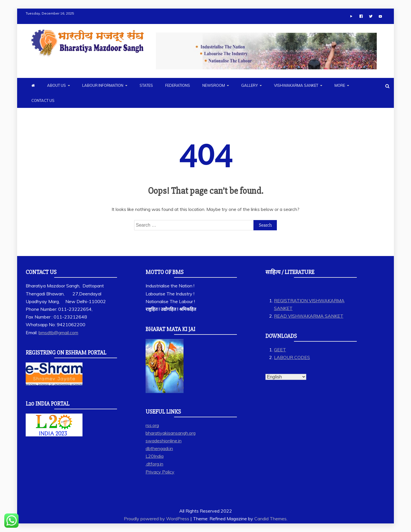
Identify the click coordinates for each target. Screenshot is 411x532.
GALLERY (249, 85)
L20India (155, 456)
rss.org (152, 425)
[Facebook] (361, 16)
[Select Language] (286, 377)
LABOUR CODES (292, 357)
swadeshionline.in (164, 441)
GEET (280, 350)
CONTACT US (43, 100)
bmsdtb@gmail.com (58, 332)
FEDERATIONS (178, 85)
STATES (146, 85)
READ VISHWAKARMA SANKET (309, 316)
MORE (340, 85)
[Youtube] (380, 16)
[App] (351, 16)
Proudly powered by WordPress (157, 519)
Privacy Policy (160, 472)
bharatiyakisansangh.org (171, 433)
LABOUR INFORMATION (103, 85)
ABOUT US (57, 85)
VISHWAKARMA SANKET (296, 85)
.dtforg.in (154, 464)
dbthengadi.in (159, 448)
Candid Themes (270, 519)
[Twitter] (371, 16)
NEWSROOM (214, 85)
